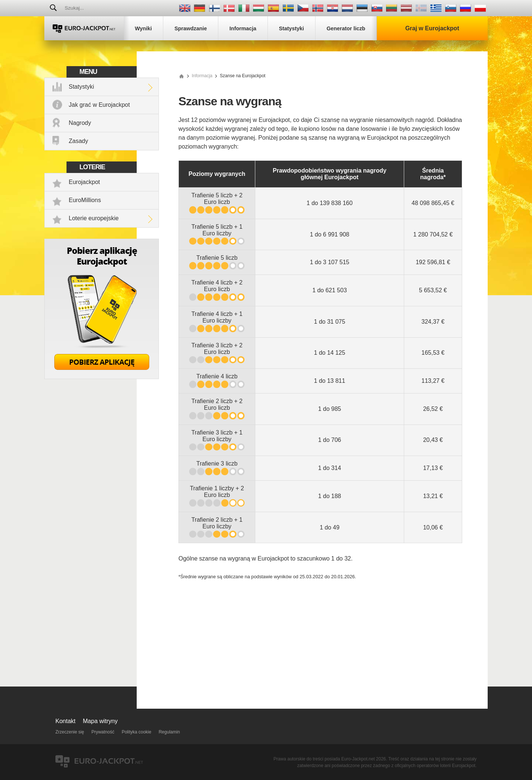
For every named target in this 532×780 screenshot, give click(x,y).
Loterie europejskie (94, 218)
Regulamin (169, 732)
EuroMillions (85, 200)
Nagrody (80, 123)
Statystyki (81, 87)
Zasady (78, 141)
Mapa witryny (100, 721)
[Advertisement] (320, 642)
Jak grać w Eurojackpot (99, 105)
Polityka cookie (136, 732)
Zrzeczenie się (70, 732)
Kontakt (65, 721)
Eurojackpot (84, 182)
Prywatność (103, 732)
